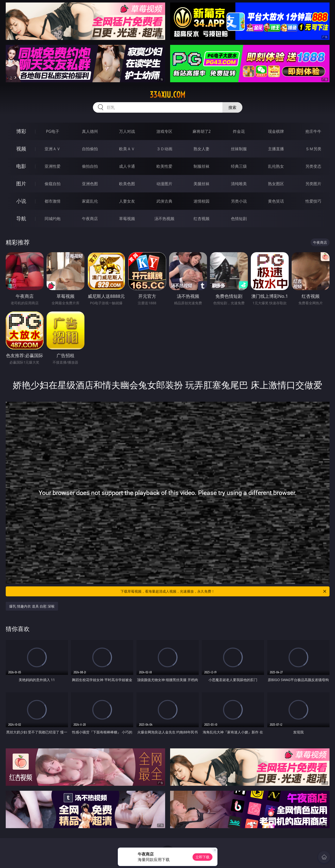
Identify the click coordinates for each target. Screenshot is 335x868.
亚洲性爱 (53, 166)
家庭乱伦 (90, 201)
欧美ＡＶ (127, 149)
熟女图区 (276, 184)
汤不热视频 (164, 219)
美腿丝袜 (201, 184)
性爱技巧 (313, 201)
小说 (21, 201)
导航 (21, 218)
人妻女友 (127, 201)
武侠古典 (164, 201)
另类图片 (313, 184)
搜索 (232, 107)
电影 (21, 166)
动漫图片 (164, 184)
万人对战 (127, 131)
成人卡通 (127, 166)
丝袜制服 (239, 149)
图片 (21, 184)
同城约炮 (53, 219)
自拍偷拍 (90, 149)
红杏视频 (201, 219)
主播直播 (276, 149)
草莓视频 (127, 219)
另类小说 (239, 201)
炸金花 (239, 131)
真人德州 (90, 131)
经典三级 (239, 166)
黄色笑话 (276, 201)
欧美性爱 (164, 166)
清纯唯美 (239, 184)
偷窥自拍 (53, 184)
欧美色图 (127, 184)
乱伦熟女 (276, 166)
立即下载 (202, 857)
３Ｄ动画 (164, 149)
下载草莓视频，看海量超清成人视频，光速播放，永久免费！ (224, 591)
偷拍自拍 (90, 166)
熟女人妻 (201, 149)
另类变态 (313, 166)
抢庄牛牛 (313, 131)
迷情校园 (201, 201)
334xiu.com (167, 95)
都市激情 (53, 201)
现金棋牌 (276, 131)
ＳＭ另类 (313, 149)
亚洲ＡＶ (53, 149)
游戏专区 (164, 131)
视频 (21, 149)
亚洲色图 (90, 184)
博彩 (21, 131)
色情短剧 (239, 219)
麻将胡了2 (202, 131)
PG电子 (53, 131)
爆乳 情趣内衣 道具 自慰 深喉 (32, 606)
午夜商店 (90, 219)
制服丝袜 (201, 166)
